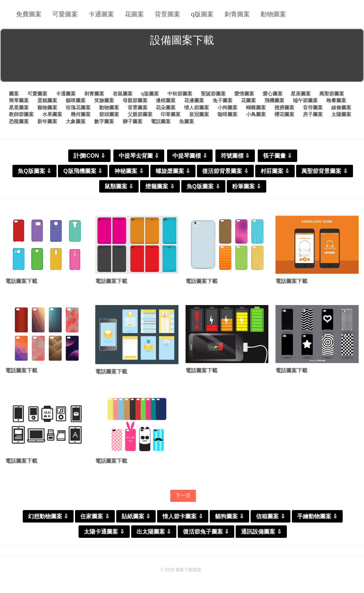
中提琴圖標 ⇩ (190, 156)
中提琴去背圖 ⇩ (139, 156)
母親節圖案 (135, 100)
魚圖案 (187, 121)
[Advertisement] (182, 65)
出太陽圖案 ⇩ (154, 532)
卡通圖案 (101, 14)
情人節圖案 (197, 107)
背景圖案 (167, 14)
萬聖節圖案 (332, 94)
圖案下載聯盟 (188, 570)
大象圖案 (76, 121)
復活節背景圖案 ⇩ (225, 171)
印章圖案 (171, 114)
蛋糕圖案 (47, 100)
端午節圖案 (305, 100)
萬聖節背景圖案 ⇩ (324, 171)
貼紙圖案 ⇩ (136, 516)
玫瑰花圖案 (78, 107)
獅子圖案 (133, 121)
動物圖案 (273, 14)
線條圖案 (341, 107)
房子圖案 (313, 114)
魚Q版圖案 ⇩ (34, 171)
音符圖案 (313, 107)
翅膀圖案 (284, 107)
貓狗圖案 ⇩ (229, 516)
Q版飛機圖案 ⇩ (83, 171)
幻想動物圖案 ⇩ (48, 516)
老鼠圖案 (123, 94)
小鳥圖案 (256, 114)
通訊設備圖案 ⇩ (261, 532)
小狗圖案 (227, 107)
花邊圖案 (194, 100)
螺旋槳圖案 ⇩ (173, 171)
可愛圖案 (65, 14)
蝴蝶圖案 (256, 107)
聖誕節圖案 (213, 94)
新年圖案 (47, 121)
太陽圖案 (341, 114)
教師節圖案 (21, 114)
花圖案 (134, 14)
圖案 (14, 94)
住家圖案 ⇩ (95, 516)
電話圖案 (161, 121)
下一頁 (183, 495)
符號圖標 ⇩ (235, 156)
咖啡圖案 (227, 114)
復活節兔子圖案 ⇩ (206, 532)
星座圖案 (301, 94)
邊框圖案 (166, 100)
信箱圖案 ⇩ (270, 516)
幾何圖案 (81, 114)
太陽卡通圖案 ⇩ (104, 532)
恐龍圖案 (19, 121)
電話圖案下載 (21, 281)
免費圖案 (29, 14)
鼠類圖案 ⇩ (119, 186)
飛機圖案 (274, 100)
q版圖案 (202, 14)
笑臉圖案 (104, 100)
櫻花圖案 (284, 114)
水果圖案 (52, 114)
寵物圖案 (47, 107)
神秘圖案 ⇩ (129, 171)
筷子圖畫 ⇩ (277, 156)
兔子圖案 (223, 100)
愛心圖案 (273, 94)
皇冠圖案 (199, 114)
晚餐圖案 (336, 100)
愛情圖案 (244, 94)
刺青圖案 (237, 14)
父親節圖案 (140, 114)
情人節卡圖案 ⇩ (183, 516)
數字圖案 (104, 121)
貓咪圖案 (76, 100)
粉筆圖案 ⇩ (247, 186)
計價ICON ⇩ (89, 156)
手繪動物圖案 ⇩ (317, 516)
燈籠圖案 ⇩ (160, 186)
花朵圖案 (166, 107)
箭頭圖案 (109, 114)
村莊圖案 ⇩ (275, 171)
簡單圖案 (19, 100)
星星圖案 (19, 107)
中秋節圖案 (180, 94)
